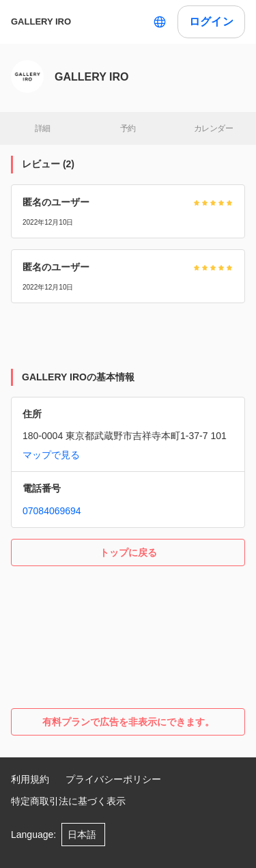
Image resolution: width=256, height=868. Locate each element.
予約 (128, 128)
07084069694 (52, 511)
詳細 (43, 128)
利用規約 (30, 779)
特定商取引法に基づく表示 (68, 801)
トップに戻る (128, 552)
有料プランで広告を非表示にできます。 (128, 722)
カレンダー (213, 128)
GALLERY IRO (41, 22)
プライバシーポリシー (113, 779)
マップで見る (51, 455)
